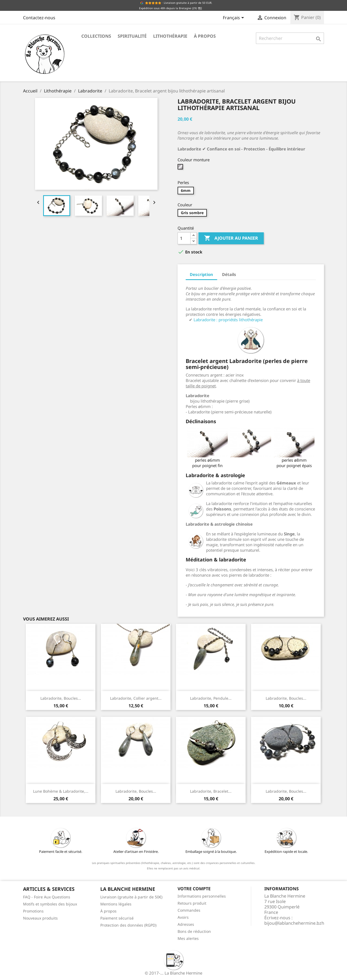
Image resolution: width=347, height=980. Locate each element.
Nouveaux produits (40, 918)
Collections (96, 36)
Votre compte (194, 889)
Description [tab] (201, 274)
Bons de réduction (194, 931)
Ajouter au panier (231, 238)
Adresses (186, 924)
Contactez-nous (39, 18)
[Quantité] (184, 238)
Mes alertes (188, 938)
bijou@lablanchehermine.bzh (294, 923)
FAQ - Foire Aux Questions (47, 897)
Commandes (189, 910)
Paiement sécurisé (117, 918)
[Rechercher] (290, 38)
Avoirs (183, 917)
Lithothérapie (170, 36)
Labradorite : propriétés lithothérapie (228, 320)
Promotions (33, 911)
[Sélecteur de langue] (234, 18)
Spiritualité (132, 36)
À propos (205, 36)
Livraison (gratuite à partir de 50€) (131, 897)
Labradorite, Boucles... (61, 698)
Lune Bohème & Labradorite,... (61, 791)
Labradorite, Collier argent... (136, 698)
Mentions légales (116, 904)
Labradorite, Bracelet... (211, 791)
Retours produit (192, 903)
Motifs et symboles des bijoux (50, 904)
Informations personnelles (202, 896)
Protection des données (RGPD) (128, 925)
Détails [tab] (229, 274)
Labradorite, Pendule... (211, 698)
